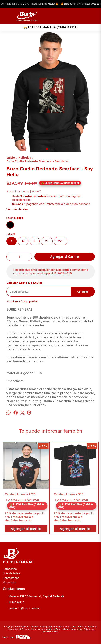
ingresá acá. (77, 629)
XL (47, 241)
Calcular (83, 292)
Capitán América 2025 (20, 494)
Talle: (11, 234)
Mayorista (9, 582)
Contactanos (11, 578)
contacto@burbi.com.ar (21, 609)
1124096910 (14, 603)
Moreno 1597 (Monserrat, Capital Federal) (33, 597)
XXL (61, 241)
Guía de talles (11, 573)
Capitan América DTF (69, 494)
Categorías (10, 569)
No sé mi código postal (22, 301)
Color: (15, 218)
